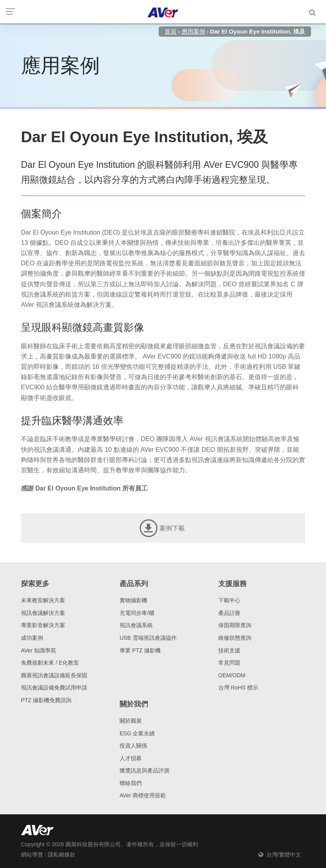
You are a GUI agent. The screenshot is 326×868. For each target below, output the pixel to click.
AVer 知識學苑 (38, 650)
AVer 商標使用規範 (143, 795)
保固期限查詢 (235, 625)
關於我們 (134, 704)
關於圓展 (131, 721)
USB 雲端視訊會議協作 (148, 638)
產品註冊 (229, 613)
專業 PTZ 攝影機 (140, 650)
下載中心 (229, 600)
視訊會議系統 (136, 625)
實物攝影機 (133, 600)
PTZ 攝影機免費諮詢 (46, 700)
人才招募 (131, 758)
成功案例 (32, 638)
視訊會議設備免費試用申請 (54, 688)
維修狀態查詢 (235, 638)
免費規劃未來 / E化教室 (50, 663)
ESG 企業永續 (137, 733)
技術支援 (229, 650)
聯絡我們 (131, 783)
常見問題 (229, 663)
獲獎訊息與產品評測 (144, 770)
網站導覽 (32, 855)
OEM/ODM (232, 675)
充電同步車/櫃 (137, 613)
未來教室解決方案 (43, 600)
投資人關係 (133, 746)
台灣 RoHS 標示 (238, 688)
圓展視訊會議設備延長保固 (54, 675)
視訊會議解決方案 (43, 613)
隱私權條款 (62, 855)
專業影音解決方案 (43, 625)
